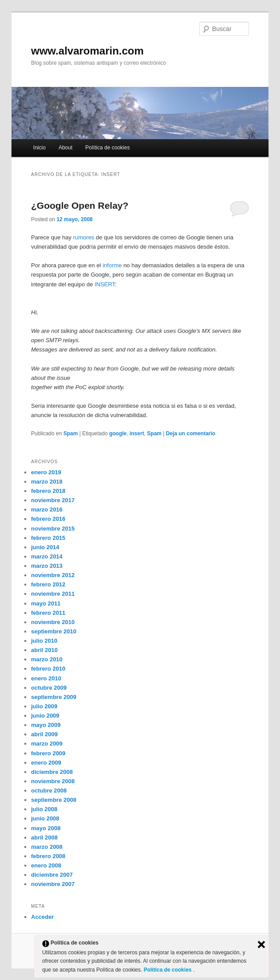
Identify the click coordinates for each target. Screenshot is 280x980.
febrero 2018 (48, 491)
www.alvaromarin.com (87, 51)
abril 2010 (44, 650)
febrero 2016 (48, 519)
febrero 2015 (48, 538)
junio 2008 (45, 818)
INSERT (105, 284)
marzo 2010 (47, 659)
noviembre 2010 (53, 622)
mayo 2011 (46, 603)
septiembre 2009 (54, 697)
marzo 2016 (47, 510)
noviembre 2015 (53, 529)
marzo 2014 (47, 556)
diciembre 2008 (52, 772)
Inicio (39, 148)
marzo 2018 (47, 482)
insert (137, 433)
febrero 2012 (48, 584)
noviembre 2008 (53, 781)
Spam (71, 433)
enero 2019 (46, 472)
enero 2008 (46, 865)
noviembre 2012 (53, 575)
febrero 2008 (48, 856)
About (65, 148)
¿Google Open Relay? (80, 205)
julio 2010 (44, 641)
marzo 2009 (47, 744)
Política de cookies (107, 148)
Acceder (42, 917)
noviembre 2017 (53, 500)
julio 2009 (44, 706)
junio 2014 (45, 547)
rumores (84, 237)
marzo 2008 (47, 847)
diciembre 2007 (52, 875)
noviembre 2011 (53, 594)
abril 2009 (44, 734)
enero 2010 (46, 678)
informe (112, 265)
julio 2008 (44, 809)
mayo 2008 (46, 828)
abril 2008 (44, 837)
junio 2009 (45, 716)
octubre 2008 (49, 791)
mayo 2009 (46, 725)
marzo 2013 (47, 566)
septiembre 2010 (54, 631)
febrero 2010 (48, 669)
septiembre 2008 (54, 800)
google (118, 433)
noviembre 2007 (53, 884)
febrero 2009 (48, 753)
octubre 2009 (49, 688)
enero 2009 (46, 763)
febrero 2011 (48, 613)
